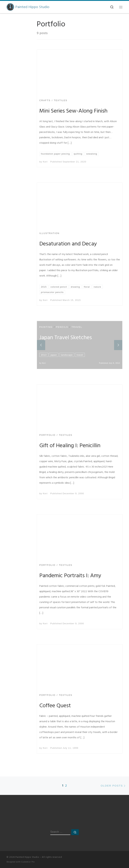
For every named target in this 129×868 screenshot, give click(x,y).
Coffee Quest (55, 706)
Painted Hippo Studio (27, 857)
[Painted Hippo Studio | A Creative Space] (10, 7)
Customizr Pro (28, 862)
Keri (45, 162)
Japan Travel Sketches (66, 337)
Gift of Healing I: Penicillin (70, 446)
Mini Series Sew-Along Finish (73, 111)
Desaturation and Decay (68, 244)
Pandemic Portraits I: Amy (70, 576)
